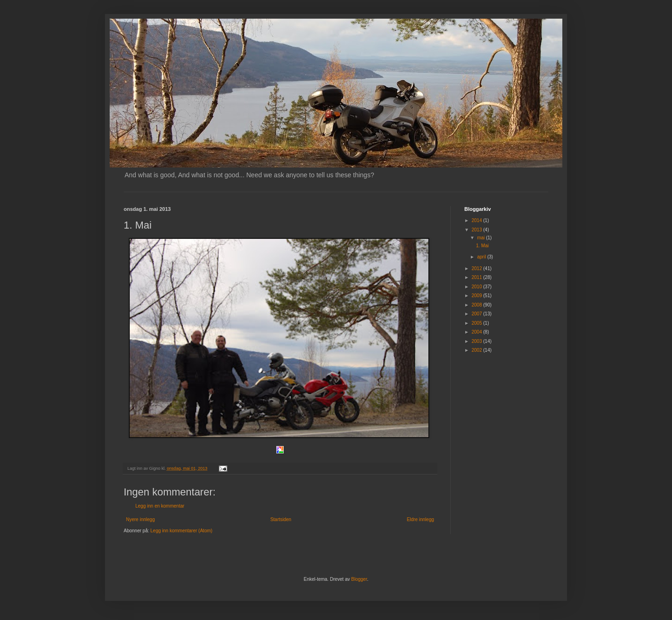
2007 (477, 314)
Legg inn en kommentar (160, 506)
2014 (477, 220)
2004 (477, 332)
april (482, 257)
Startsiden (281, 519)
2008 (477, 305)
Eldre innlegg (420, 519)
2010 (477, 287)
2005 (477, 323)
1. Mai (482, 246)
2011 (477, 277)
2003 (477, 341)
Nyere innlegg (140, 519)
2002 (477, 350)
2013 (477, 230)
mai (481, 238)
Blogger (359, 579)
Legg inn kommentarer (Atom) (181, 531)
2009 (477, 296)
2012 (477, 268)
